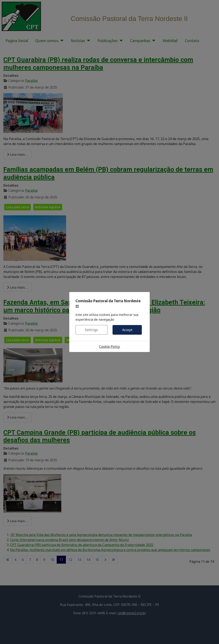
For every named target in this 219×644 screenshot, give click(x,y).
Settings (91, 330)
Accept (127, 330)
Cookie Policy (109, 347)
